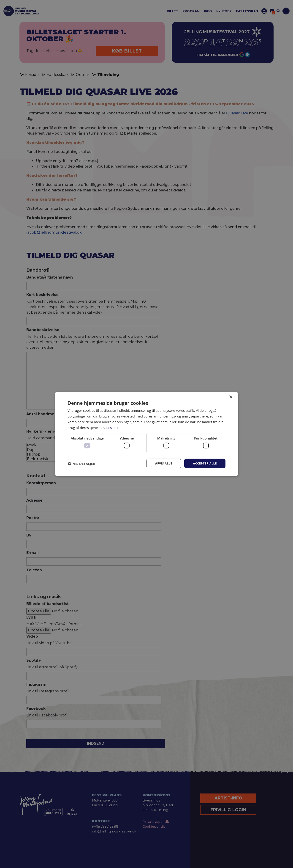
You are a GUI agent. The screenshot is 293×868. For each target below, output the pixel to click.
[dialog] (146, 434)
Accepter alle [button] (204, 463)
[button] (81, 463)
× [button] (231, 397)
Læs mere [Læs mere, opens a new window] (114, 427)
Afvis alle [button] (161, 463)
